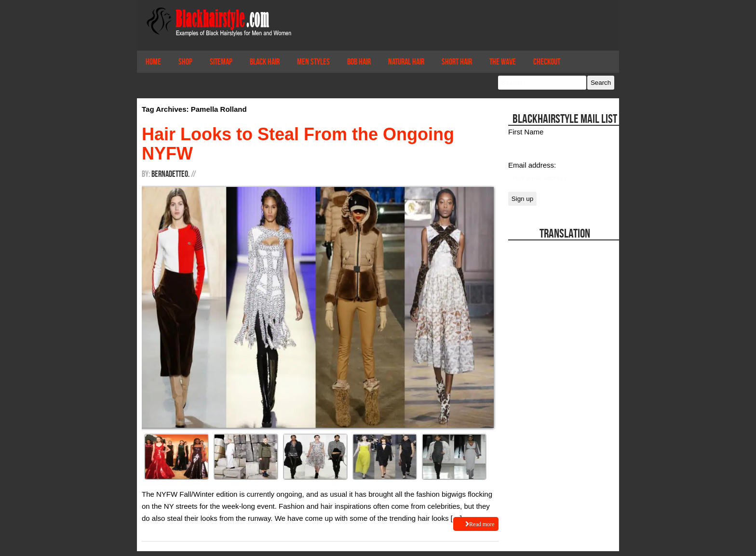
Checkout (547, 62)
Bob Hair (359, 62)
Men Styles (313, 62)
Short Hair (457, 62)
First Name (526, 132)
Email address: (532, 165)
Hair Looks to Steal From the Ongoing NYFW (298, 144)
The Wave (503, 62)
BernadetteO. (170, 174)
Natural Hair (406, 62)
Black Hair (265, 62)
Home (153, 62)
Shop (185, 62)
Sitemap (221, 62)
